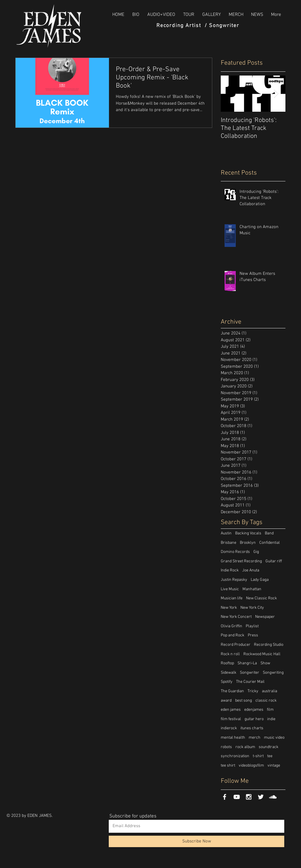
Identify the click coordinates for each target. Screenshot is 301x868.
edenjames (254, 710)
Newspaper (265, 617)
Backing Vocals (248, 533)
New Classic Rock (261, 598)
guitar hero (254, 719)
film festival (231, 719)
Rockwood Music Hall (262, 654)
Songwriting (273, 673)
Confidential (270, 543)
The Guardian (232, 691)
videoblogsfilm (251, 766)
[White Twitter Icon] (261, 797)
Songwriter (250, 673)
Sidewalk (229, 673)
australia (270, 691)
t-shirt (258, 756)
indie (271, 719)
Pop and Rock (233, 635)
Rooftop (227, 663)
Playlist (252, 626)
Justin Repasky (234, 580)
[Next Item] (276, 94)
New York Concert (236, 617)
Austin (226, 533)
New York (229, 608)
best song (244, 701)
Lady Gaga (260, 580)
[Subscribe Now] (197, 841)
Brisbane (229, 543)
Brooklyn (248, 543)
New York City (252, 608)
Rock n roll (230, 654)
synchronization (235, 756)
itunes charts (252, 728)
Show (265, 663)
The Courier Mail (250, 682)
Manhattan (252, 589)
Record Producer (236, 645)
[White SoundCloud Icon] (273, 797)
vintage (274, 766)
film (270, 710)
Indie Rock (230, 570)
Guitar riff (274, 561)
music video (274, 738)
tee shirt (228, 766)
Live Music (230, 589)
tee (270, 756)
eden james (231, 710)
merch (255, 738)
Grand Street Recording (241, 561)
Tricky (253, 691)
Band (269, 533)
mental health (233, 738)
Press (253, 635)
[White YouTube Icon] (237, 797)
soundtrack (269, 747)
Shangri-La (247, 663)
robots (226, 747)
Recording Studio (269, 645)
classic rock (266, 701)
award (226, 701)
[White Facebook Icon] (225, 797)
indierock (229, 728)
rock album (245, 747)
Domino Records (235, 552)
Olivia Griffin (231, 626)
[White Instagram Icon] (249, 797)
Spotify (227, 682)
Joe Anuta (251, 570)
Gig (256, 552)
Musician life (232, 598)
